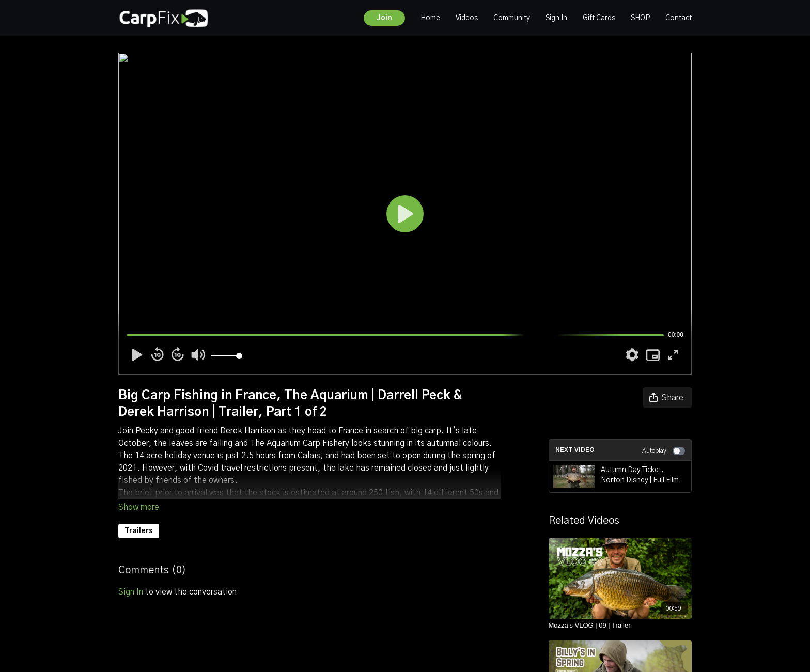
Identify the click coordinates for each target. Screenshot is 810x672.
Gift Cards (599, 18)
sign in (131, 592)
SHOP (640, 18)
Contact (679, 18)
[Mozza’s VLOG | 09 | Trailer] (620, 626)
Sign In (556, 18)
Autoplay (664, 451)
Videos (467, 18)
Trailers (139, 531)
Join (384, 18)
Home (430, 18)
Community (512, 18)
